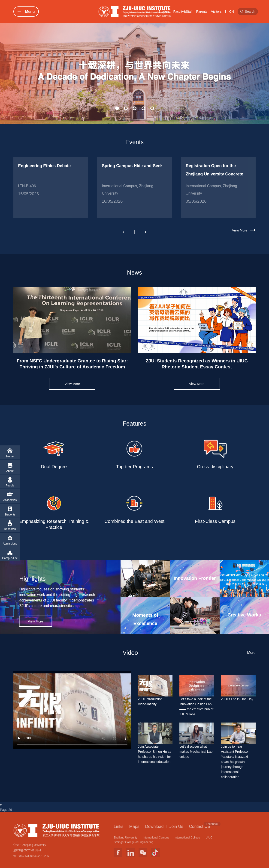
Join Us (176, 827)
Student (164, 12)
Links (118, 827)
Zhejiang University (125, 838)
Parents (202, 12)
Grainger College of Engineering (133, 842)
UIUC (209, 838)
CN (232, 12)
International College (187, 838)
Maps (134, 827)
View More (240, 230)
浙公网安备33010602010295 (31, 856)
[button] (117, 108)
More (251, 653)
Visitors (216, 12)
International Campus (156, 838)
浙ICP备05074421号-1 (27, 850)
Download (154, 827)
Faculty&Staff (183, 12)
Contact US (199, 826)
